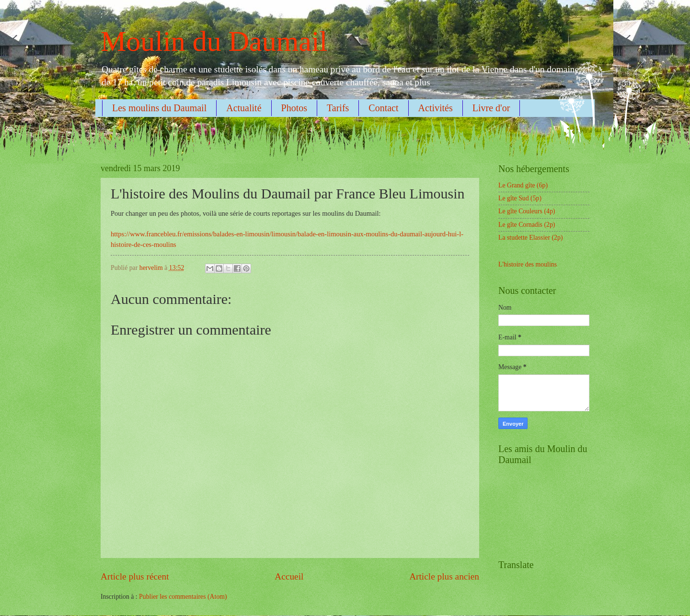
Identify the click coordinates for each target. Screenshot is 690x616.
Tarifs (338, 108)
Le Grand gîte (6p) (523, 185)
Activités (436, 108)
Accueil (289, 576)
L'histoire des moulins (528, 264)
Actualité (244, 108)
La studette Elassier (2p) (530, 238)
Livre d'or (491, 108)
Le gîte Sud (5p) (520, 198)
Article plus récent (135, 576)
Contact (383, 108)
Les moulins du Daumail (159, 108)
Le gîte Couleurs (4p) (527, 211)
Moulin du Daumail (214, 41)
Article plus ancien (444, 576)
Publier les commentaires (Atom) (183, 597)
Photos (294, 108)
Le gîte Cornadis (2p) (527, 225)
